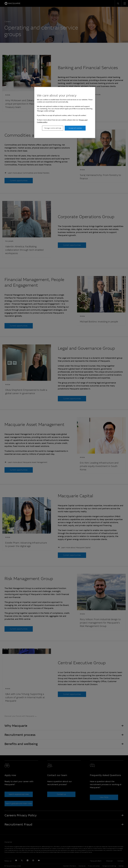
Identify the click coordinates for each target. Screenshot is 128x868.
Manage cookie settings (53, 128)
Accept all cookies (75, 128)
